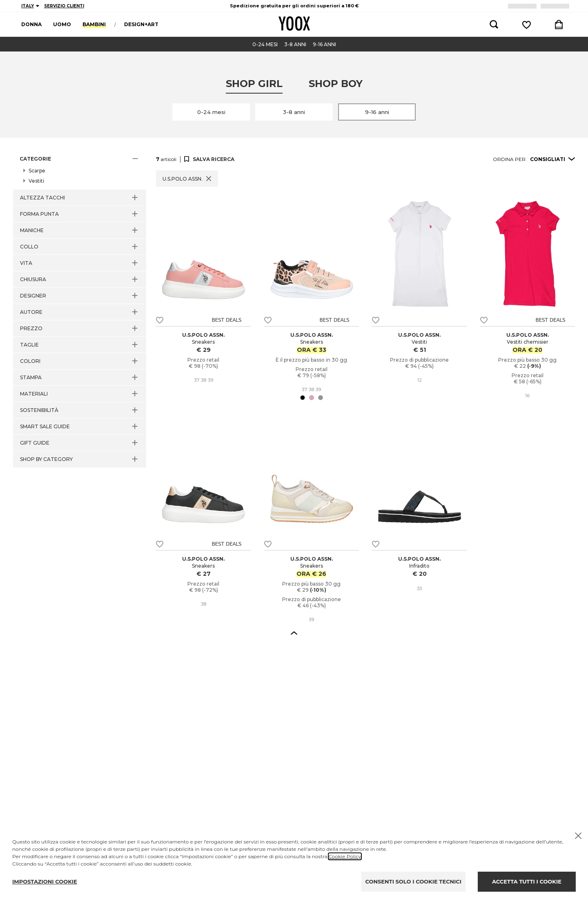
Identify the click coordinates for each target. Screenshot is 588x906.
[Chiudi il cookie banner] (578, 836)
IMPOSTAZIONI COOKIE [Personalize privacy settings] (45, 881)
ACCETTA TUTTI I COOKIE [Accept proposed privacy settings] (527, 881)
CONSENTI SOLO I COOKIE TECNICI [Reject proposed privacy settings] (413, 881)
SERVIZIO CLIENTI (64, 6)
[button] (80, 159)
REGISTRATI (524, 6)
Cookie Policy (345, 856)
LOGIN (556, 6)
